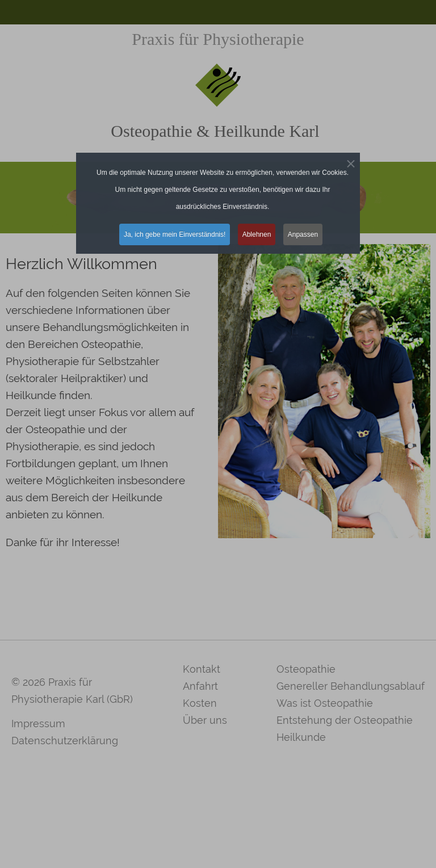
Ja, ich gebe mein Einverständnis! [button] (175, 234)
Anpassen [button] (303, 234)
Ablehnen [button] (257, 234)
